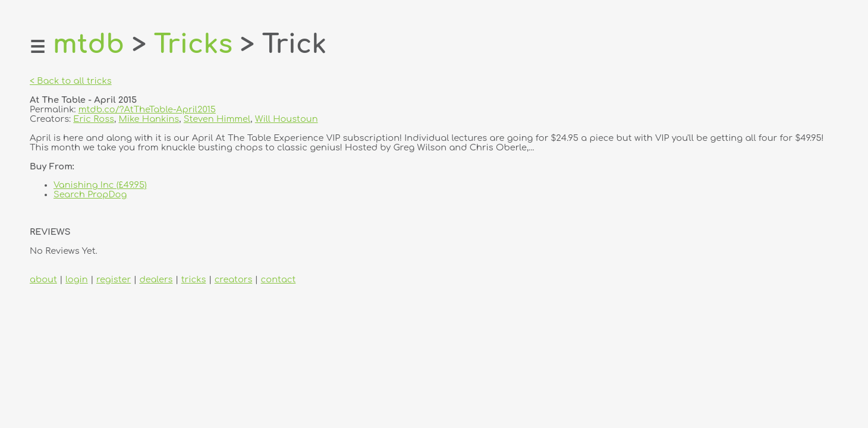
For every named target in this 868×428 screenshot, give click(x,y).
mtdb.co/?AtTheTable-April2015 (147, 109)
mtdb (89, 44)
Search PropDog (90, 194)
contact (279, 279)
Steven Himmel (217, 119)
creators (234, 279)
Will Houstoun (287, 119)
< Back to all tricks (71, 81)
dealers (156, 279)
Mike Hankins (149, 119)
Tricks (193, 44)
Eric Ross (94, 119)
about (43, 279)
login (77, 279)
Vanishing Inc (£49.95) (100, 185)
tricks (194, 279)
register (114, 279)
